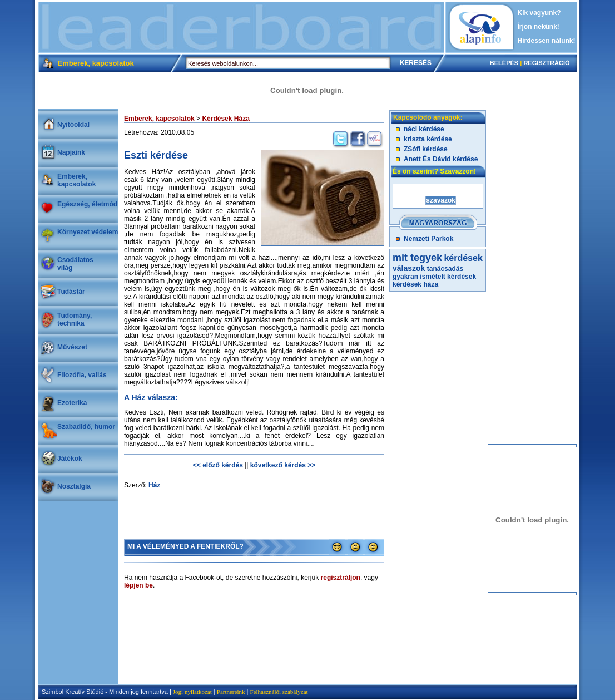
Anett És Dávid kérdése (441, 159)
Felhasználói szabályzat (279, 692)
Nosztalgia (74, 486)
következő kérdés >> (283, 465)
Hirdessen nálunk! (547, 41)
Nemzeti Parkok (428, 239)
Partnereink (231, 692)
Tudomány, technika (75, 319)
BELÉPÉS (504, 63)
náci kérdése (424, 129)
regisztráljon (341, 578)
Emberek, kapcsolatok (76, 180)
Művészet (72, 347)
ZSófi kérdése (426, 149)
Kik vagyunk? (539, 13)
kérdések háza (415, 284)
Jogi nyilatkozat (192, 692)
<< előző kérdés (218, 465)
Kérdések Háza (225, 119)
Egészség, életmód (87, 204)
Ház (154, 485)
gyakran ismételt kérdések (434, 277)
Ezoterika (72, 403)
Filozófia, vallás (82, 375)
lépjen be (138, 585)
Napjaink (71, 152)
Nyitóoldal (73, 125)
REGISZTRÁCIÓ (546, 63)
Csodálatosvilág (75, 264)
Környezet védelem (88, 232)
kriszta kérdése (428, 139)
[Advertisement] (241, 27)
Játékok (70, 459)
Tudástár (71, 292)
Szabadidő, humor (86, 427)
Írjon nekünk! (539, 27)
